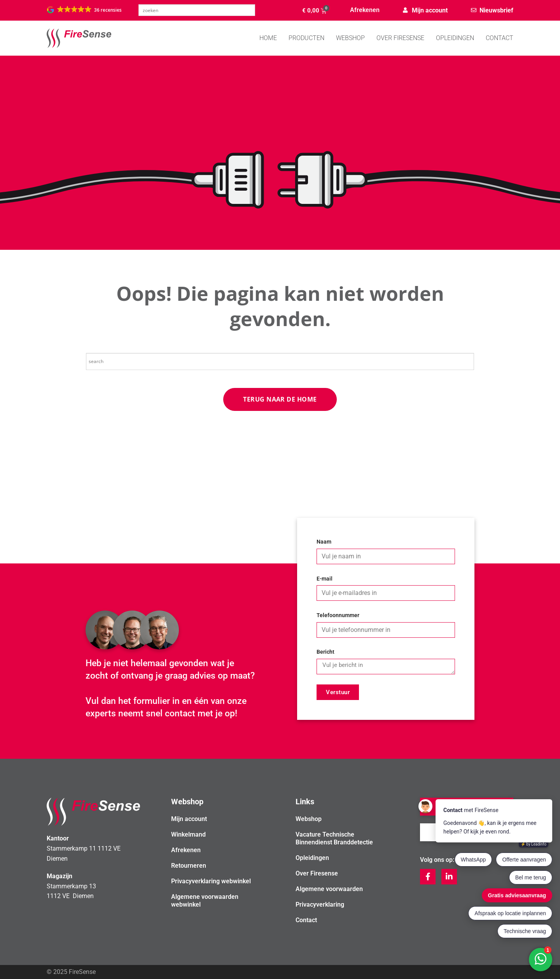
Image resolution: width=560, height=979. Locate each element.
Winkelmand (188, 834)
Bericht (325, 652)
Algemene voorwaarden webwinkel (205, 901)
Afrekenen (365, 10)
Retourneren (189, 866)
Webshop (309, 819)
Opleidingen (455, 38)
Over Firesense (400, 38)
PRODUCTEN (306, 38)
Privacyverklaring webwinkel (211, 881)
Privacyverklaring (320, 904)
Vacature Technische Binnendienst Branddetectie (334, 838)
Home (268, 38)
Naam (324, 542)
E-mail (325, 579)
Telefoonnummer (338, 615)
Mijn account (189, 819)
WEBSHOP (350, 38)
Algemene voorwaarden (329, 889)
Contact (500, 38)
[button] (85, 10)
